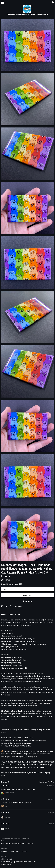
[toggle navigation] (3, 3)
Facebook (25, 851)
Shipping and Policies (18, 844)
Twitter (18, 851)
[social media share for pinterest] (11, 607)
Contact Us (29, 844)
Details (4, 614)
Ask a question (18, 607)
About (8, 844)
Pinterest (12, 851)
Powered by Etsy (6, 864)
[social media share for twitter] (6, 607)
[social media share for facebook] (2, 607)
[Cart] (53, 3)
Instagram (4, 851)
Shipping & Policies (15, 614)
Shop (3, 844)
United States (13, 584)
